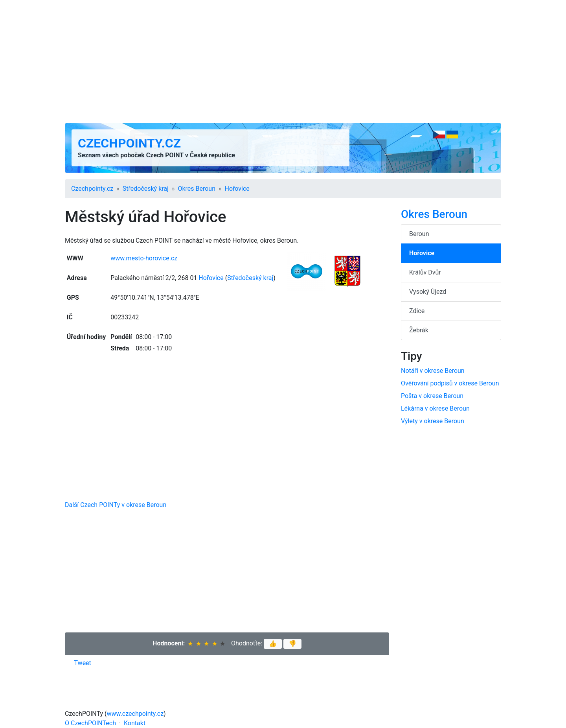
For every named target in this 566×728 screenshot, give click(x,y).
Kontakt (135, 723)
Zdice (417, 311)
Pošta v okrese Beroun (432, 396)
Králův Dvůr (425, 272)
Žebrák (419, 330)
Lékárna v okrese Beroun (435, 408)
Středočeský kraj (146, 189)
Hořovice (237, 189)
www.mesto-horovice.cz (144, 258)
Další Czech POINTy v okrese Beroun (116, 505)
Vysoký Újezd (428, 292)
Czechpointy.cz (129, 143)
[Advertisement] (283, 61)
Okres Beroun (197, 189)
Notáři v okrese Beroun (433, 371)
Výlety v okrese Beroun (433, 421)
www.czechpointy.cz (135, 714)
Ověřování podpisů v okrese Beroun (450, 383)
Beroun (419, 234)
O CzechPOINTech (90, 723)
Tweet (83, 663)
